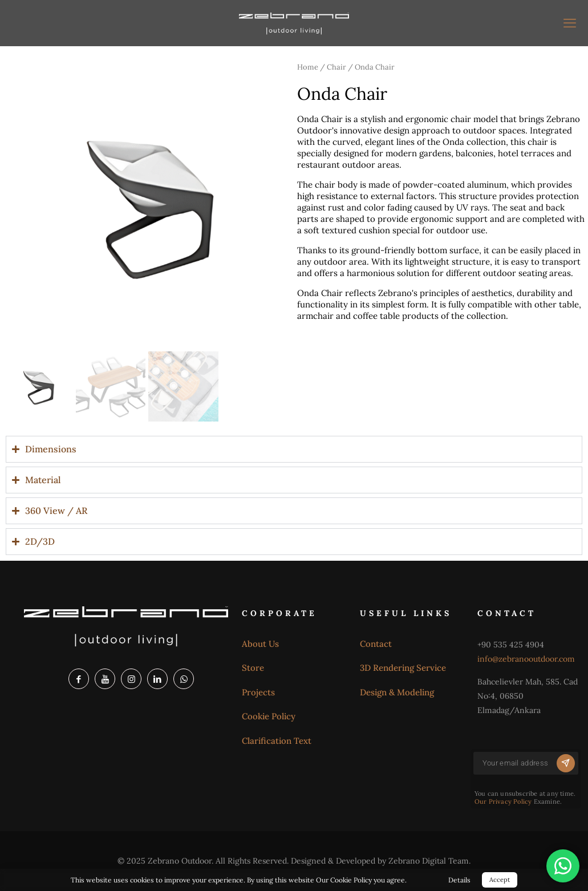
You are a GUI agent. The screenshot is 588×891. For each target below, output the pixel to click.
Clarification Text (277, 741)
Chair (336, 67)
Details (459, 880)
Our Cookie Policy (344, 880)
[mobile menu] (570, 23)
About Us (260, 644)
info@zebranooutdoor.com (526, 659)
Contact (376, 644)
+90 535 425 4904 (511, 645)
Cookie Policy (269, 716)
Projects (258, 692)
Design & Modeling (397, 692)
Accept (500, 880)
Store (253, 668)
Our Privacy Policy (503, 801)
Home (308, 67)
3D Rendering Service (403, 668)
